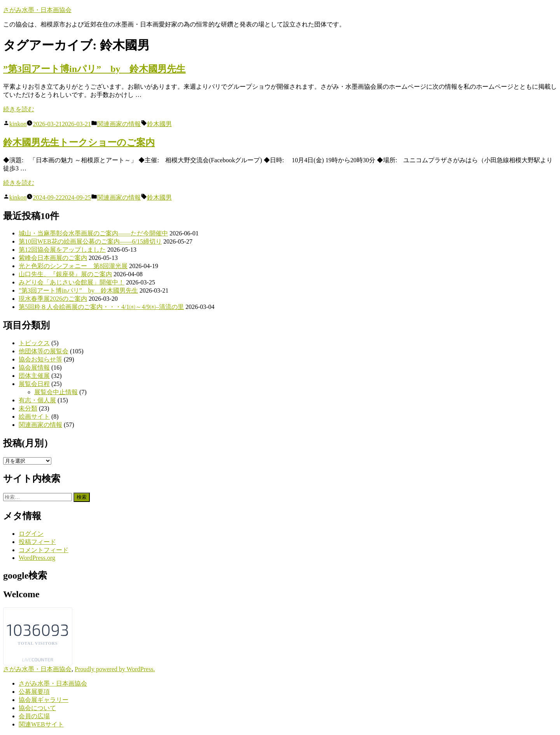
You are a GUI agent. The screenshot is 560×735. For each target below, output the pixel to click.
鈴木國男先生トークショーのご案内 (79, 142)
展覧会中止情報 (56, 392)
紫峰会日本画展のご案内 (53, 258)
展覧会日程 (34, 384)
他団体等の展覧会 (44, 351)
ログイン (31, 534)
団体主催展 (34, 376)
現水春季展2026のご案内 (53, 299)
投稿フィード (37, 542)
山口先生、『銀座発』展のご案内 (65, 274)
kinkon (18, 124)
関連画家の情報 (119, 124)
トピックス (34, 343)
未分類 (28, 408)
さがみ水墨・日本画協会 (37, 10)
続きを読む (19, 109)
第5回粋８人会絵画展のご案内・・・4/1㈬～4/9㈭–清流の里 (101, 307)
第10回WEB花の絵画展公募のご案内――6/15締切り (90, 241)
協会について (37, 708)
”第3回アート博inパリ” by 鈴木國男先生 (94, 69)
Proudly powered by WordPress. (115, 669)
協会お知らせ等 (40, 359)
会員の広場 (34, 716)
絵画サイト (34, 417)
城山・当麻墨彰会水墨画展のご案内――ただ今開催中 (93, 233)
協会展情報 (34, 367)
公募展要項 (34, 692)
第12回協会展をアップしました (62, 250)
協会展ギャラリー (44, 700)
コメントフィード (44, 550)
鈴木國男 (159, 124)
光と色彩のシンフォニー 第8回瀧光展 (73, 266)
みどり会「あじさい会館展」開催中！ (72, 282)
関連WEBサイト (41, 724)
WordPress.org (37, 558)
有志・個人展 (37, 400)
